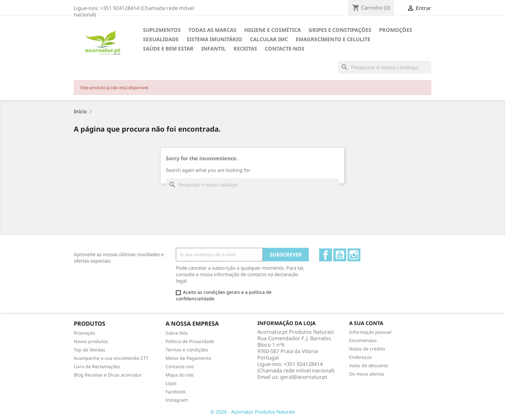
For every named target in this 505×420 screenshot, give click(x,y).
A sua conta (366, 323)
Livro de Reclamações (97, 366)
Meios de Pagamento (188, 358)
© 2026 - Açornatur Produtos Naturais (253, 412)
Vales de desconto (369, 365)
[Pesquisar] (385, 67)
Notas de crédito (367, 349)
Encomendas (363, 340)
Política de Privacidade (190, 341)
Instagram (354, 255)
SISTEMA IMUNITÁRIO (214, 39)
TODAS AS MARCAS (212, 30)
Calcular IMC (269, 39)
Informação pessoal (370, 332)
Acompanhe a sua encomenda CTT (111, 358)
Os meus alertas (367, 374)
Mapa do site (180, 375)
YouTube (340, 255)
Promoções (396, 30)
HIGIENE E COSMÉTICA (272, 30)
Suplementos (162, 30)
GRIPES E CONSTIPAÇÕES (340, 30)
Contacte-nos (285, 49)
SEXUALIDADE (161, 39)
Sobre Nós (177, 333)
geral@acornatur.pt (304, 377)
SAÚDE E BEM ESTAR (168, 49)
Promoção (84, 333)
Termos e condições (187, 350)
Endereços (360, 357)
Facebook (326, 255)
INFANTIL (214, 49)
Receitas (245, 49)
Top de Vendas (90, 350)
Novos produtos (91, 341)
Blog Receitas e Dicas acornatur (108, 375)
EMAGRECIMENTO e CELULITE (333, 39)
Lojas (171, 383)
